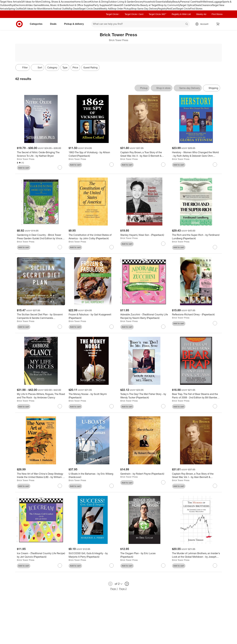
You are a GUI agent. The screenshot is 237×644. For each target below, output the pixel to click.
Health (199, 2)
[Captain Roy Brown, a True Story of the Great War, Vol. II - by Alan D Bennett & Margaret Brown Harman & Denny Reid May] (144, 154)
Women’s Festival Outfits (56, 9)
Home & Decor (82, 2)
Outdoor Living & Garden (121, 2)
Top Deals (74, 9)
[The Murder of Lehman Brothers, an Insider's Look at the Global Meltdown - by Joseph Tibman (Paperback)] (196, 555)
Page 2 (123, 589)
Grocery (139, 2)
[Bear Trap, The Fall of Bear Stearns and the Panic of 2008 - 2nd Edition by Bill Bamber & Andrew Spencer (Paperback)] (196, 396)
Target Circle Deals (89, 9)
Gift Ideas (114, 5)
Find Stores (196, 9)
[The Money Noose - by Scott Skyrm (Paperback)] (93, 396)
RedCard (172, 9)
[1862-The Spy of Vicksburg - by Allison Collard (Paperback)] (93, 154)
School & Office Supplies (80, 5)
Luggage (217, 2)
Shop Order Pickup (121, 9)
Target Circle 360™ (157, 14)
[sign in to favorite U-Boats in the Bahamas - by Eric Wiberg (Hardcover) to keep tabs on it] (112, 486)
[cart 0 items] (218, 24)
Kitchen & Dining (99, 2)
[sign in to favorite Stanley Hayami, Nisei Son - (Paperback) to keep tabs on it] (163, 244)
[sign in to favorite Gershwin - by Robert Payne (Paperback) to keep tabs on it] (163, 482)
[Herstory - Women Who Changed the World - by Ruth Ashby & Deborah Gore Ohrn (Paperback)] (196, 154)
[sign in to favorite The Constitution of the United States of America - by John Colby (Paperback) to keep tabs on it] (112, 247)
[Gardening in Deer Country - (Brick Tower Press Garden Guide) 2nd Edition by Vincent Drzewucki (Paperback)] (41, 237)
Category (52, 67)
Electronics (21, 5)
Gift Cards (125, 5)
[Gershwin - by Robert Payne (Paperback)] (144, 474)
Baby (170, 2)
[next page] (127, 584)
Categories (37, 24)
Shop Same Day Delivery (144, 9)
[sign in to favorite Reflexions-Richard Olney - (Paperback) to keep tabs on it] (215, 323)
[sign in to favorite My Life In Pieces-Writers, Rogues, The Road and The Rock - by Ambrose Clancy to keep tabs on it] (60, 406)
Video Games (34, 5)
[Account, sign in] (203, 24)
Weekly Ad (105, 9)
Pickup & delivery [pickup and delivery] (75, 24)
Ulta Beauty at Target (147, 5)
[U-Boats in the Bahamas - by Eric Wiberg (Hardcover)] (93, 476)
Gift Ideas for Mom (31, 2)
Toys (12, 5)
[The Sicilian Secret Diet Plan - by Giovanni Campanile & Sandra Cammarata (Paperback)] (41, 316)
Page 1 (114, 589)
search (187, 24)
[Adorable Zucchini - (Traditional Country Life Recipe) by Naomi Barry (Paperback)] (144, 316)
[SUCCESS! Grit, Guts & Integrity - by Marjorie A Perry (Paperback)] (93, 555)
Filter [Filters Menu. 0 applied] (23, 67)
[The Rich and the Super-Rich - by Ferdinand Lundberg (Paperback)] (196, 237)
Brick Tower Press (26, 159)
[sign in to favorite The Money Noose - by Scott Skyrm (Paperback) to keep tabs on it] (112, 406)
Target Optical (187, 5)
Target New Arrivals (10, 2)
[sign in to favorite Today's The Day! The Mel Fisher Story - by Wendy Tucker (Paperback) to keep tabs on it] (163, 406)
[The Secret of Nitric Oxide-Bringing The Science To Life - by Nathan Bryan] (41, 154)
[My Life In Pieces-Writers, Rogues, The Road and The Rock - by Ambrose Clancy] (41, 396)
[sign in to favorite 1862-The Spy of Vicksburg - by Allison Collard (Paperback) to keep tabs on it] (112, 165)
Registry (162, 9)
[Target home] (19, 24)
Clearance (207, 5)
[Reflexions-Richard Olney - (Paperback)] (196, 315)
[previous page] (110, 584)
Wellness (208, 2)
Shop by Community (169, 5)
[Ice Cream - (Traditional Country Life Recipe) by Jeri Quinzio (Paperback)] (41, 555)
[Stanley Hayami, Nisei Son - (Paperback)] (144, 235)
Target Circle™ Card (134, 14)
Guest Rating (90, 67)
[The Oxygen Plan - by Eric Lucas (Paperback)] (144, 555)
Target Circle (183, 9)
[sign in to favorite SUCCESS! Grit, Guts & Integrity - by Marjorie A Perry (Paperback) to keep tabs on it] (112, 566)
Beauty (176, 2)
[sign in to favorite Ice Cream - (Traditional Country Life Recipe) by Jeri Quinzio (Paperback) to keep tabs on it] (60, 566)
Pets (133, 5)
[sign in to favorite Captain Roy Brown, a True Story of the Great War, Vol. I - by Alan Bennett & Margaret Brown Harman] (215, 486)
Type (65, 67)
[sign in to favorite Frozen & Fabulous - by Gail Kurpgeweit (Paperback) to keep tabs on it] (112, 327)
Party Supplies (101, 5)
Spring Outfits (15, 9)
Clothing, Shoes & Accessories (58, 2)
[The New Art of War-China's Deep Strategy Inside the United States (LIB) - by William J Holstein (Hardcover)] (41, 476)
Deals (198, 5)
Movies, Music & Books (54, 5)
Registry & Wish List (181, 14)
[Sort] (37, 67)
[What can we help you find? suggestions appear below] (140, 24)
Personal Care (188, 2)
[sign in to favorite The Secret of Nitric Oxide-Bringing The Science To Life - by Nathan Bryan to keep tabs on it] (60, 167)
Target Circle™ (113, 14)
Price (75, 67)
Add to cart (24, 168)
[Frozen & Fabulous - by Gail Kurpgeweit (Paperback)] (93, 316)
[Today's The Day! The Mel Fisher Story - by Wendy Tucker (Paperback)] (144, 396)
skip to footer (3, 2)
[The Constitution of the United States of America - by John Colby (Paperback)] (93, 237)
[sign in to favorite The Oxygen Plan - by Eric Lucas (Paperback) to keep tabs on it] (163, 566)
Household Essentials (155, 2)
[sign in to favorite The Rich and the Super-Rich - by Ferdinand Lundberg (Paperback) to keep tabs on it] (215, 247)
